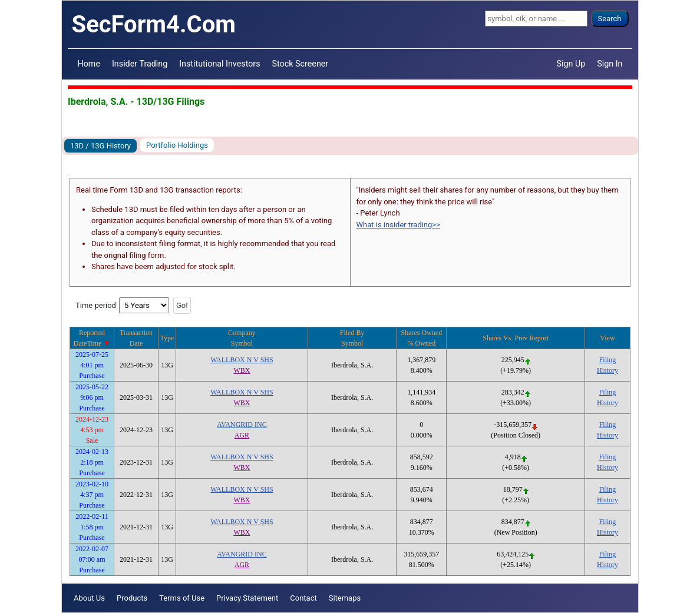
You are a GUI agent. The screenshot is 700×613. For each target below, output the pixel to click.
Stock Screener (301, 64)
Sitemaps (345, 598)
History (607, 370)
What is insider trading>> (398, 225)
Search (610, 19)
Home (89, 64)
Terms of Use (182, 598)
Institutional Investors (219, 64)
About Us (89, 598)
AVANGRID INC (242, 425)
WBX (242, 370)
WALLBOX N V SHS (242, 360)
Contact (303, 598)
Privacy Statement (247, 598)
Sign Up (571, 64)
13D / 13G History (100, 146)
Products (132, 598)
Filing (608, 360)
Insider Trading (140, 64)
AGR (242, 435)
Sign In (610, 64)
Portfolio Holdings (177, 145)
